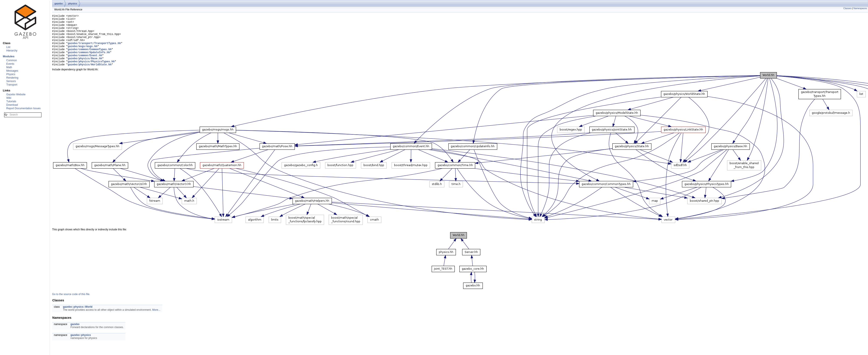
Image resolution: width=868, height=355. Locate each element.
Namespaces (860, 8)
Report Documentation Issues (23, 108)
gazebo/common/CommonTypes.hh (90, 57)
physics (73, 3)
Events (10, 64)
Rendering (12, 78)
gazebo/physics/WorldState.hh (90, 75)
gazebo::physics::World (78, 318)
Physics (11, 74)
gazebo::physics (81, 346)
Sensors (11, 81)
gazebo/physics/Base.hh (85, 68)
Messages (12, 71)
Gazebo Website (16, 94)
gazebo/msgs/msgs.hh (83, 53)
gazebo (59, 3)
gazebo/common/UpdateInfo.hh (89, 61)
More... (156, 321)
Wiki (9, 98)
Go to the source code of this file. (71, 305)
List (8, 47)
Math (9, 67)
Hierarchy (12, 51)
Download (12, 105)
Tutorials (11, 101)
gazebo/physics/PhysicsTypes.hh (91, 72)
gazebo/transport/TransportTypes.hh (94, 50)
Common (12, 60)
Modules (9, 56)
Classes (847, 8)
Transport (12, 85)
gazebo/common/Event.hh (85, 64)
